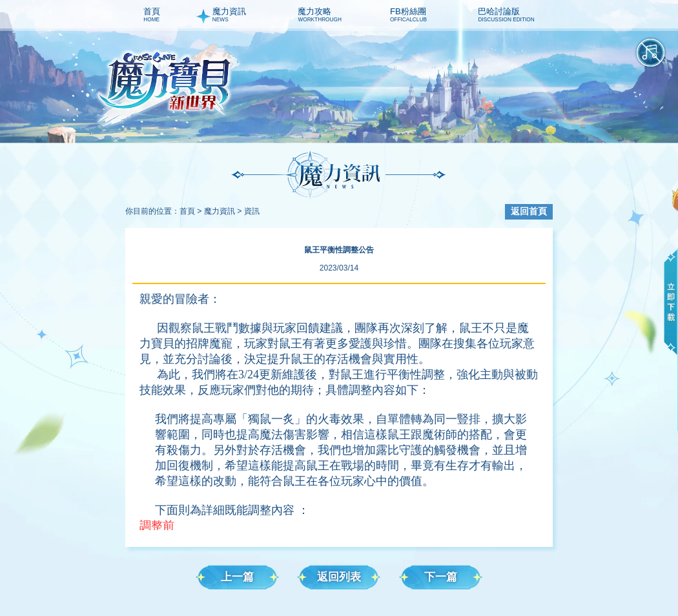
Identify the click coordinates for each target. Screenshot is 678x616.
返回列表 (339, 577)
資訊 (252, 211)
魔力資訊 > (223, 211)
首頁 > (190, 211)
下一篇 (441, 577)
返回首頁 (529, 211)
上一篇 (237, 577)
